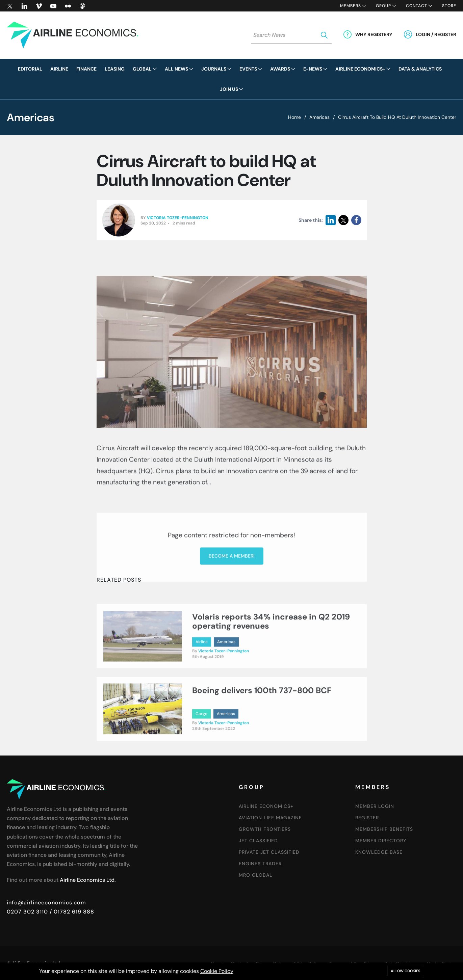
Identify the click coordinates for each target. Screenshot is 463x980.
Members (351, 6)
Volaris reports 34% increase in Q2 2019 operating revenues (271, 649)
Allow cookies (406, 971)
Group (383, 6)
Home (294, 117)
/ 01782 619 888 (71, 912)
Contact (417, 6)
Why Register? (374, 34)
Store (449, 6)
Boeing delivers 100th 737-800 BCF (262, 718)
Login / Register (436, 34)
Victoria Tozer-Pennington (178, 218)
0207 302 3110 (27, 912)
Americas (319, 117)
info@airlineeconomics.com (46, 903)
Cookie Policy (217, 971)
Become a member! (232, 615)
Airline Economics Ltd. (88, 880)
